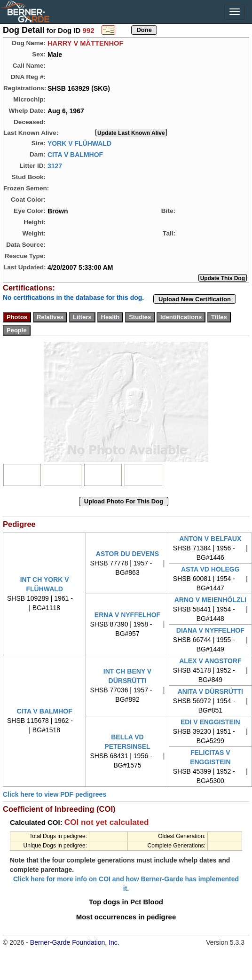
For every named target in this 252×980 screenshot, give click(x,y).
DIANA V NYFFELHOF (210, 630)
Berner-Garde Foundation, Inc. (75, 942)
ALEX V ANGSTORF (210, 661)
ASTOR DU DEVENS (127, 554)
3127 (55, 165)
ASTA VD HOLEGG (210, 569)
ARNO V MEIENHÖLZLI (210, 600)
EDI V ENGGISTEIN (210, 722)
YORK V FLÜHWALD (79, 143)
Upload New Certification (195, 299)
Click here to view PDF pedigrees (55, 794)
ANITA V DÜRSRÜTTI (210, 691)
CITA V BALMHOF (75, 154)
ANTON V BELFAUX (210, 539)
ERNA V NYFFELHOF (127, 615)
